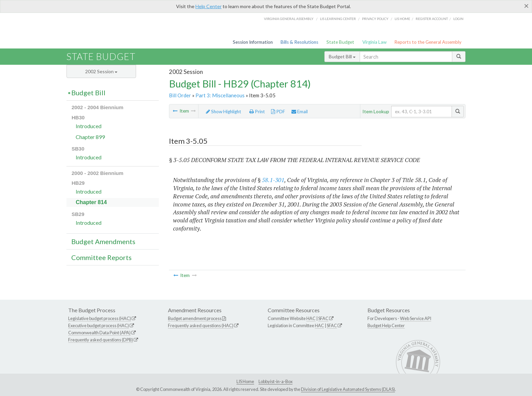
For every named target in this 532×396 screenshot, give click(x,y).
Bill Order (180, 95)
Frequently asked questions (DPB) (101, 340)
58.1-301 (273, 180)
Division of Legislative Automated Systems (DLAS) (348, 389)
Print (257, 112)
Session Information (253, 42)
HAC (311, 318)
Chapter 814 (91, 202)
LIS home (402, 19)
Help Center (208, 6)
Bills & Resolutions (299, 42)
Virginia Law (374, 42)
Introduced (89, 126)
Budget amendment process (195, 318)
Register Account (432, 19)
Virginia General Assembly (289, 19)
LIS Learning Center (338, 19)
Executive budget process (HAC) (99, 325)
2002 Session (101, 71)
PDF (278, 112)
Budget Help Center (386, 325)
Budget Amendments (103, 241)
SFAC (323, 318)
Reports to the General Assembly (428, 42)
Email (300, 112)
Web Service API (416, 318)
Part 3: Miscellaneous (220, 95)
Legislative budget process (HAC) (100, 318)
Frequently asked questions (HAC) (201, 325)
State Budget (340, 42)
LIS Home (245, 381)
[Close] (526, 6)
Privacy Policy (375, 19)
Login (458, 19)
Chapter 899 (90, 137)
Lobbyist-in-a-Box (275, 381)
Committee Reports (101, 257)
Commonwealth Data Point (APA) (99, 333)
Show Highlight (224, 112)
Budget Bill (342, 56)
